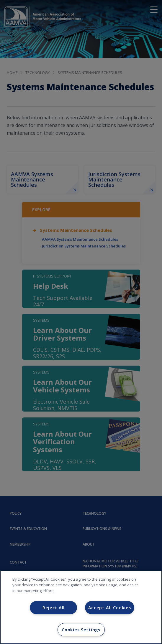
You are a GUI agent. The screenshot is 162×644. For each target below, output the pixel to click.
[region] (81, 607)
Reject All (54, 608)
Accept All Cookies (110, 608)
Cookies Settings (81, 630)
